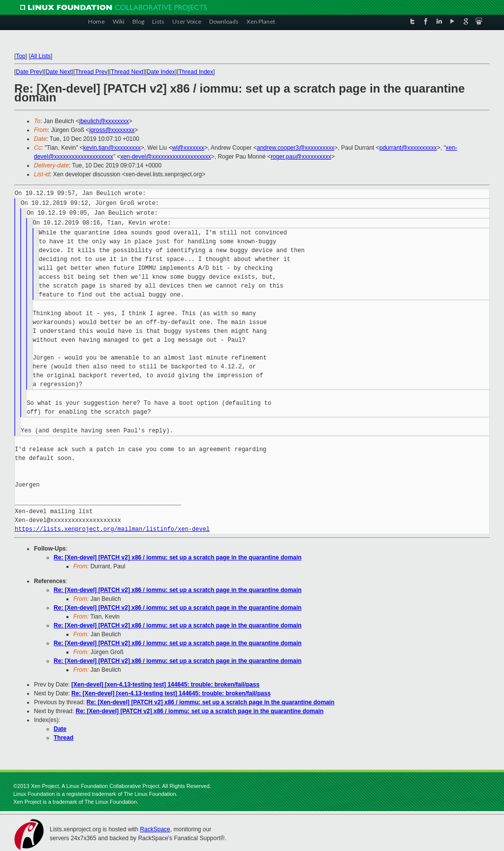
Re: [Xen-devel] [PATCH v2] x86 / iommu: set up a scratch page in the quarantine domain (178, 557)
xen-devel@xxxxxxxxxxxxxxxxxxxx (165, 157)
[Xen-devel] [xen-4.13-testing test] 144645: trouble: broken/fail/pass (165, 685)
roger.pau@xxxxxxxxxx (301, 157)
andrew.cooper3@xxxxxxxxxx (296, 148)
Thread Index (196, 72)
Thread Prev (91, 72)
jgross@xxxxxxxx (112, 130)
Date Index (161, 72)
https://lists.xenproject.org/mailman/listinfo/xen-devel (112, 529)
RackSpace (155, 829)
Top (20, 56)
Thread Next (127, 72)
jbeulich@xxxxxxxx (104, 121)
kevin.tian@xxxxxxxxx (112, 148)
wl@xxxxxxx (189, 148)
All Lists (41, 56)
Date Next (58, 72)
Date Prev (29, 72)
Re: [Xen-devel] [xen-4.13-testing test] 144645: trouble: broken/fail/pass (171, 693)
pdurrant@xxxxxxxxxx (408, 148)
